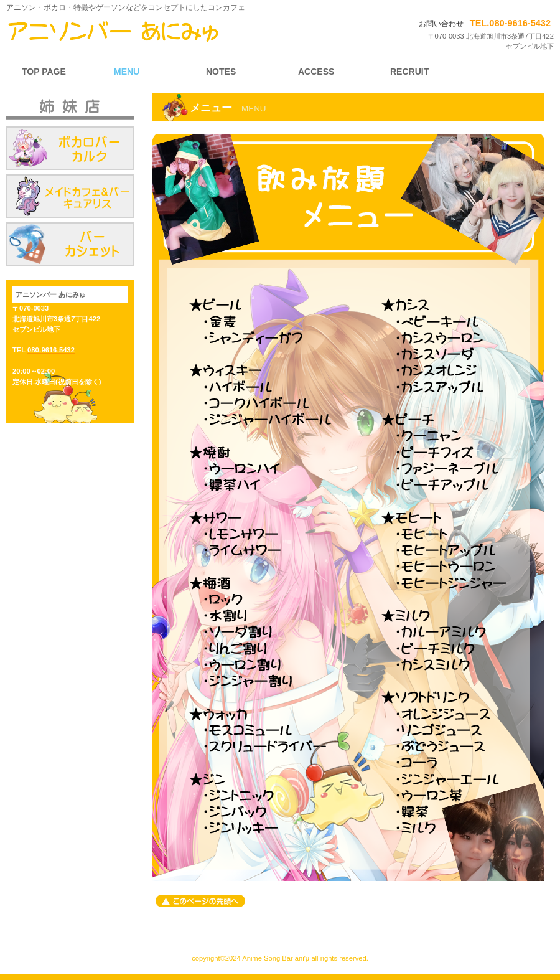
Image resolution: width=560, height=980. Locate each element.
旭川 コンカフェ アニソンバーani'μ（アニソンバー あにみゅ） (140, 31)
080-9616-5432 (520, 23)
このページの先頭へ (200, 901)
